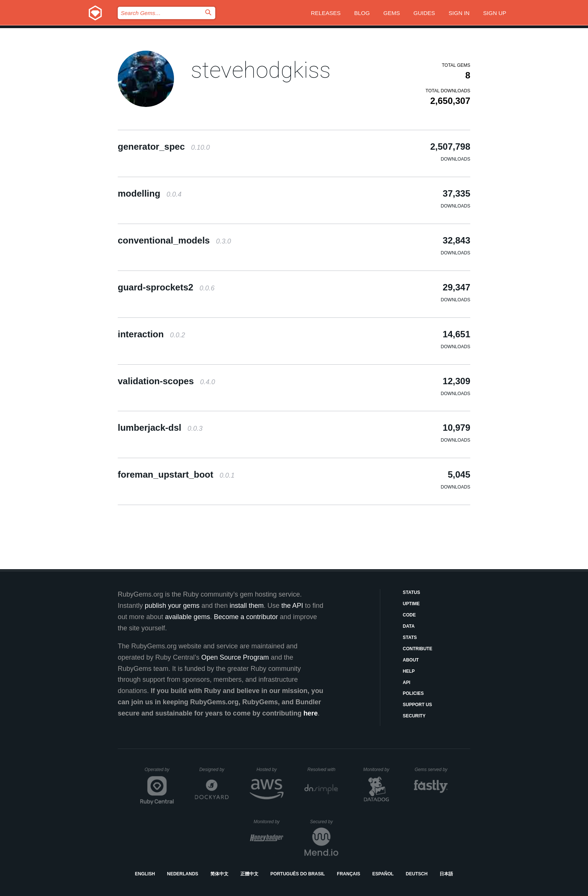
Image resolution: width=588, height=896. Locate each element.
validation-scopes (166, 381)
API (406, 683)
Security (414, 716)
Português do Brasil (298, 874)
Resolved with (323, 770)
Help (409, 671)
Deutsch (417, 874)
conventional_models (174, 240)
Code (409, 615)
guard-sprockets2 (166, 287)
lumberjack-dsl (160, 428)
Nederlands (182, 874)
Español (383, 874)
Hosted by (270, 770)
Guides (424, 13)
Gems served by (431, 770)
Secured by (324, 822)
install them (247, 606)
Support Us (417, 705)
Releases (326, 13)
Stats (410, 637)
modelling (150, 193)
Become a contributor (246, 617)
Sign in (459, 13)
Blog (362, 13)
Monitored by (378, 770)
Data (409, 626)
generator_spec (164, 147)
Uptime (411, 604)
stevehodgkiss (261, 70)
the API (292, 606)
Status (411, 592)
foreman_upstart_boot (176, 474)
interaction (151, 334)
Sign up (495, 13)
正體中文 (249, 874)
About (411, 660)
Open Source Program (235, 657)
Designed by (214, 770)
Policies (413, 693)
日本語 (446, 874)
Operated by (159, 772)
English (145, 874)
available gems (187, 617)
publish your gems (172, 606)
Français (349, 874)
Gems (391, 13)
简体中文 (219, 874)
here (310, 713)
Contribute (418, 649)
